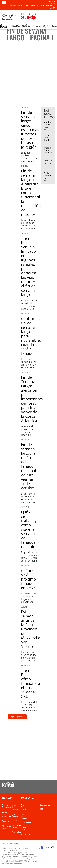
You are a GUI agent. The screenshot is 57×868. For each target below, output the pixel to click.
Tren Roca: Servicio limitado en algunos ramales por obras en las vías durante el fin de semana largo (29, 267)
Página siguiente (17, 717)
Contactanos (46, 805)
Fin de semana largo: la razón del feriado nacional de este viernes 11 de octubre (29, 466)
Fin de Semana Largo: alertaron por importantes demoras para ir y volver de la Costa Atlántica (32, 399)
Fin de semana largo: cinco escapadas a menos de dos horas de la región (30, 130)
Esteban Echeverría (16, 26)
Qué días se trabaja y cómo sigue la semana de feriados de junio (29, 529)
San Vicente (25, 607)
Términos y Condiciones (10, 844)
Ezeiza (14, 821)
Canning (35, 5)
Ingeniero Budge (46, 26)
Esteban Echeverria (19, 5)
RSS (42, 809)
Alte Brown (25, 166)
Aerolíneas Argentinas (26, 26)
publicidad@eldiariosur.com (14, 855)
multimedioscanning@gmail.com (15, 853)
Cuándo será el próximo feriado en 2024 (28, 579)
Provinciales (26, 107)
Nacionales (25, 314)
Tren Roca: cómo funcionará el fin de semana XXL (31, 683)
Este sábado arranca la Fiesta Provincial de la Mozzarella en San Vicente (33, 629)
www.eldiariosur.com (11, 849)
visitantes (25, 834)
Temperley (37, 26)
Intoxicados (26, 823)
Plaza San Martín (24, 807)
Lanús (5, 812)
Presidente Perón (16, 826)
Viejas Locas (24, 829)
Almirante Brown (6, 827)
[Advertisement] (28, 76)
